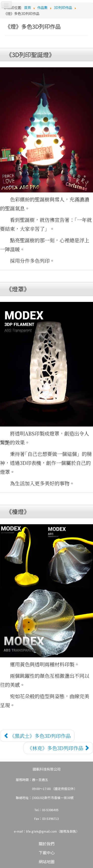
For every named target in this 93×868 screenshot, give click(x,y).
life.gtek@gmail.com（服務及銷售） (53, 831)
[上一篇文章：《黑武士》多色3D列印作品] (37, 736)
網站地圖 (47, 862)
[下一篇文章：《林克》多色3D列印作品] (58, 748)
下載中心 (47, 853)
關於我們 (47, 844)
